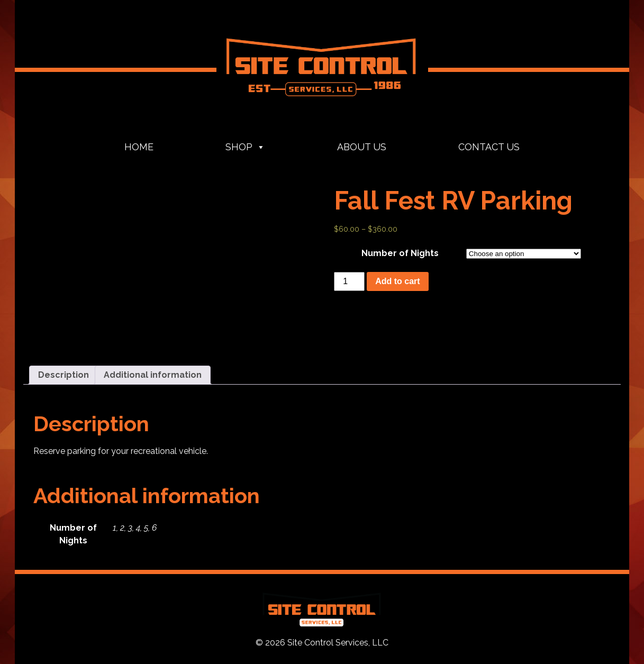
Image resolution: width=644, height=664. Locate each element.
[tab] (64, 375)
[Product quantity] (349, 281)
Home (139, 147)
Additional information (153, 375)
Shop (245, 147)
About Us (362, 147)
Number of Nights (400, 253)
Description (64, 375)
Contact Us (489, 147)
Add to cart (397, 281)
